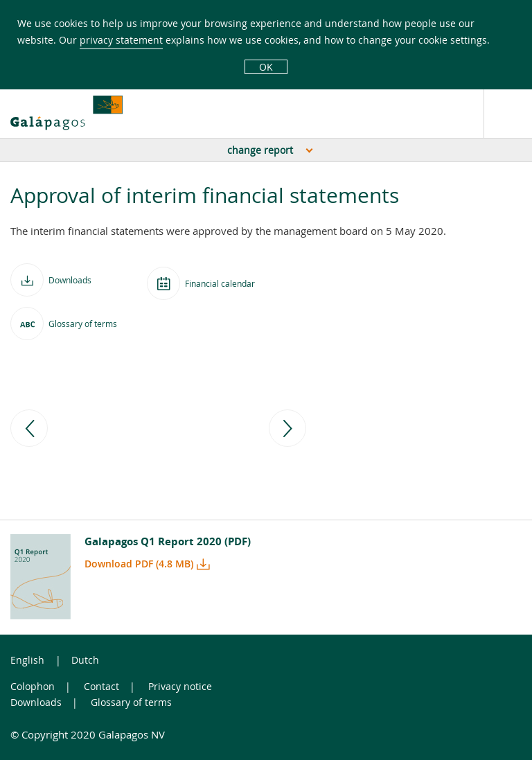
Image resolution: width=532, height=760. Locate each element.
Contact (101, 686)
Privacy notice (180, 686)
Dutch (85, 660)
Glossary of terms (131, 702)
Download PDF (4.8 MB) (139, 564)
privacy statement (121, 40)
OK (266, 67)
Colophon (33, 686)
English (27, 660)
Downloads (36, 702)
